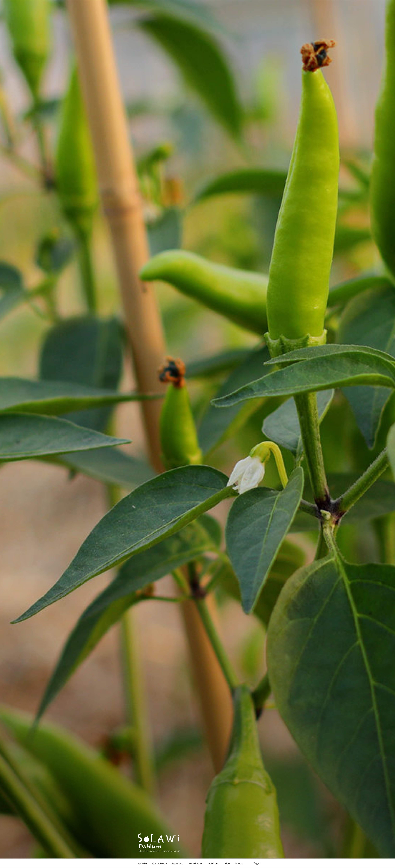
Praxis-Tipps (214, 854)
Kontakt (239, 854)
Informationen (160, 854)
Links (227, 854)
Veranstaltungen (195, 854)
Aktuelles (142, 854)
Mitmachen (177, 854)
